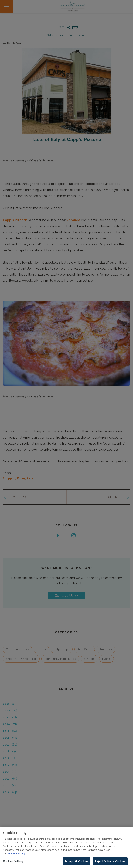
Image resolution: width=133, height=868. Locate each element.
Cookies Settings (14, 864)
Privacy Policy (16, 856)
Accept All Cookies (77, 864)
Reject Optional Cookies (110, 864)
